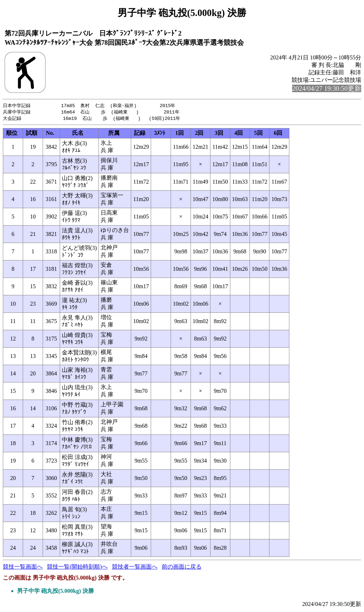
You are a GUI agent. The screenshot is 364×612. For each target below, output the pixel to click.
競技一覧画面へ (23, 568)
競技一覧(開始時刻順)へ (77, 568)
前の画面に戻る (182, 568)
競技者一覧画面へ (135, 568)
